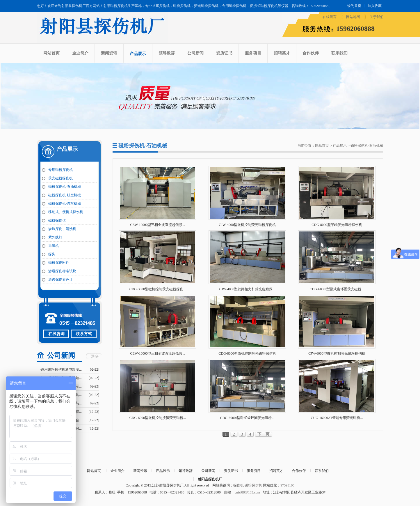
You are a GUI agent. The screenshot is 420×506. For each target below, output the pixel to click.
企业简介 (80, 53)
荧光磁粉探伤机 (60, 178)
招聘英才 (282, 53)
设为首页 (354, 6)
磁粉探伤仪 (57, 220)
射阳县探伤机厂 (210, 479)
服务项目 (253, 53)
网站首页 (51, 53)
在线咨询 (56, 334)
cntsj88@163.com (247, 492)
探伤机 (239, 485)
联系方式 (84, 334)
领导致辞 (167, 53)
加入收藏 (375, 6)
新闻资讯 (109, 53)
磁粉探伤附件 (59, 263)
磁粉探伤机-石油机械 (65, 187)
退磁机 (54, 246)
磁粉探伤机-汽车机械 (65, 204)
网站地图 (353, 17)
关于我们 (377, 17)
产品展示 (138, 54)
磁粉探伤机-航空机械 (65, 195)
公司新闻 (195, 53)
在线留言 (330, 17)
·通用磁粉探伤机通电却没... (61, 369)
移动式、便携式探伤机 (66, 212)
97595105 (287, 485)
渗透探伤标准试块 (62, 271)
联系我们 (339, 53)
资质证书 (224, 53)
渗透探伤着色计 (60, 279)
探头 (52, 254)
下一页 (264, 434)
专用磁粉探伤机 (60, 170)
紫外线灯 (55, 237)
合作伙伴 (311, 53)
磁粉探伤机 (253, 485)
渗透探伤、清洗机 (62, 229)
